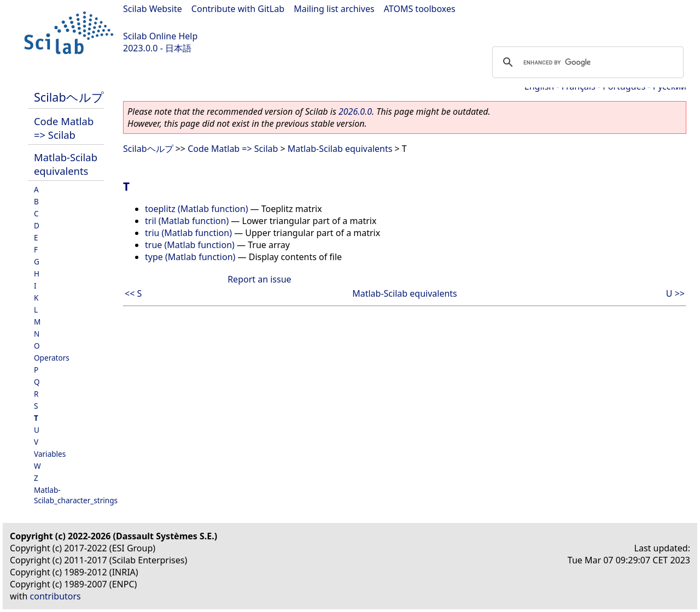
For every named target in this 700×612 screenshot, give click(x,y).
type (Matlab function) (190, 257)
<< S (133, 293)
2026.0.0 (355, 111)
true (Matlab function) (190, 245)
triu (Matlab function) (188, 233)
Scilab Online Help (160, 36)
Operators (52, 358)
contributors (56, 596)
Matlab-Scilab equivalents (66, 164)
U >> (675, 293)
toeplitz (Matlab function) (196, 209)
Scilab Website (153, 9)
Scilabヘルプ (69, 97)
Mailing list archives (334, 9)
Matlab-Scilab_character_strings (76, 495)
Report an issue (259, 279)
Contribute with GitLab (238, 9)
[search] (586, 62)
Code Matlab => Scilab (64, 128)
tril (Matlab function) (187, 221)
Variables (50, 454)
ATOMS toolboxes (420, 9)
